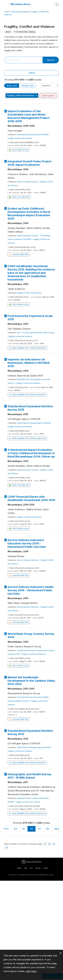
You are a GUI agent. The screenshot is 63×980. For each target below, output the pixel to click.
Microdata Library (21, 4)
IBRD (19, 868)
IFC (31, 868)
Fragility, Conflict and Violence (20, 138)
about (8, 32)
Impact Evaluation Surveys (28, 182)
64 (16, 829)
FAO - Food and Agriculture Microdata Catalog (36, 333)
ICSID (46, 868)
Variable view (27, 86)
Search (51, 60)
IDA (26, 868)
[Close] (60, 953)
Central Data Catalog (20, 12)
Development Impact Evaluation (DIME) (33, 135)
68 (48, 829)
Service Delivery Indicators (28, 560)
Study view (12, 86)
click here (31, 971)
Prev (6, 829)
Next (57, 829)
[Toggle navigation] (57, 4)
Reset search (48, 96)
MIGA (38, 868)
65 (24, 829)
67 (39, 829)
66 (32, 829)
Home (7, 12)
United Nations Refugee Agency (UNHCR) (34, 423)
